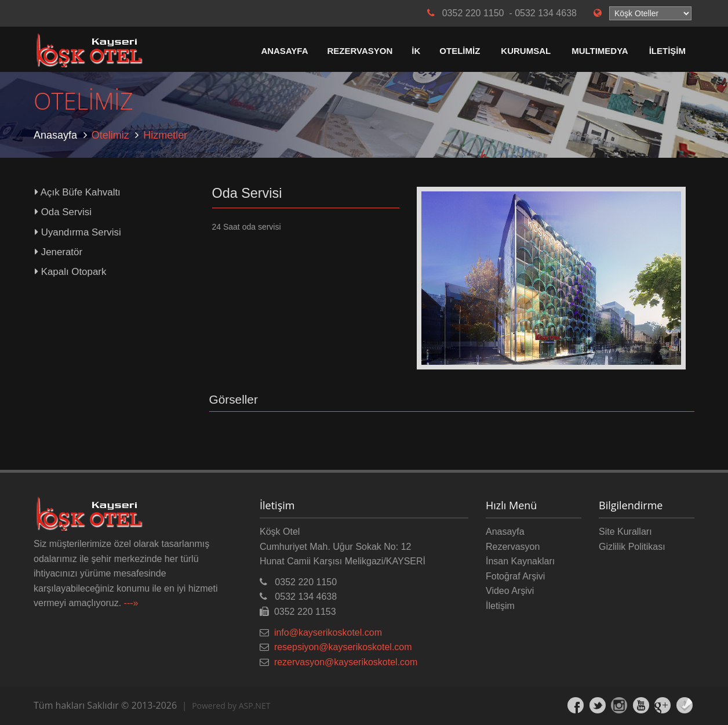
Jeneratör (59, 252)
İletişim (500, 606)
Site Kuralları (625, 532)
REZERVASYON (360, 51)
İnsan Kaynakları (520, 561)
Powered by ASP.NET (231, 706)
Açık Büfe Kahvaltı (78, 192)
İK (416, 51)
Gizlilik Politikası (632, 547)
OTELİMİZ (460, 51)
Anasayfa (55, 135)
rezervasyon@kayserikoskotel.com (346, 662)
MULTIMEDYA (600, 51)
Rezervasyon (513, 547)
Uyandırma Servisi (78, 232)
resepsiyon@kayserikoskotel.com (343, 647)
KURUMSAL (526, 51)
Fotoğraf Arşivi (515, 576)
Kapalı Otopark (70, 272)
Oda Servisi (63, 212)
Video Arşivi (510, 591)
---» (131, 603)
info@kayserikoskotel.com (328, 632)
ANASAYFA (284, 51)
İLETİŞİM (667, 51)
